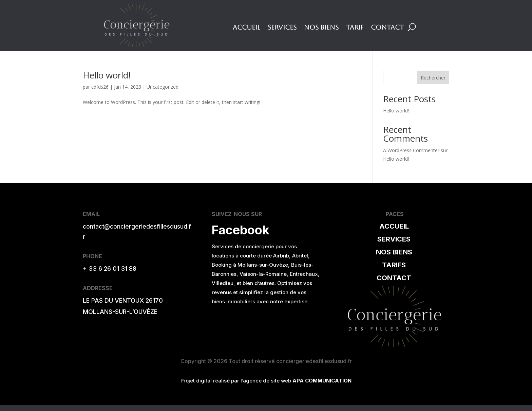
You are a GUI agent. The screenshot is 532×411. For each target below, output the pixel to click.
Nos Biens (321, 28)
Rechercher (433, 78)
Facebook (241, 230)
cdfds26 (100, 87)
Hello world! (107, 75)
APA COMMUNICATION (322, 381)
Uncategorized (163, 87)
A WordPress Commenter (411, 150)
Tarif (355, 28)
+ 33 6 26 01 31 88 (110, 269)
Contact (387, 28)
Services (282, 28)
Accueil (246, 28)
